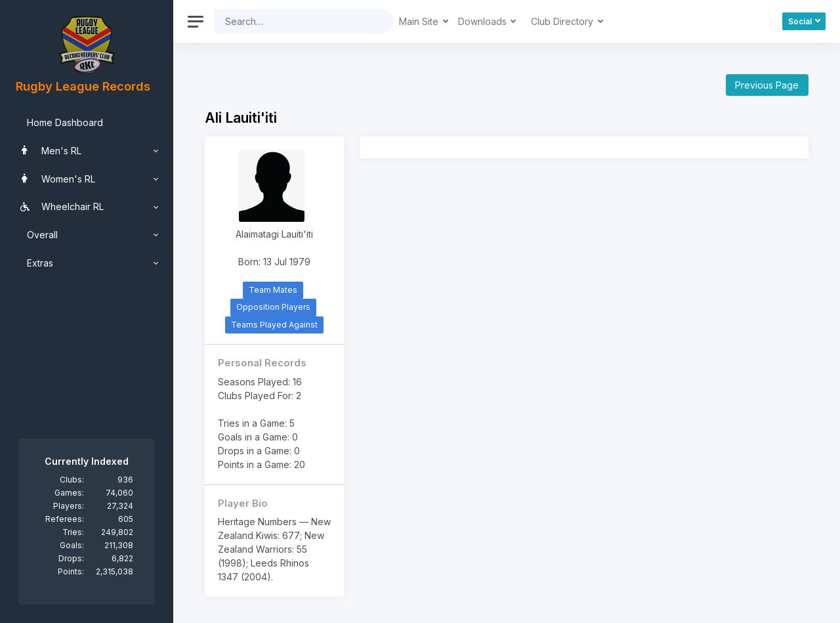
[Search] (294, 21)
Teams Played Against (274, 325)
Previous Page (767, 85)
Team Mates (273, 290)
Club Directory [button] (563, 21)
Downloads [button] (484, 21)
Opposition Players (273, 307)
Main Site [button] (420, 21)
